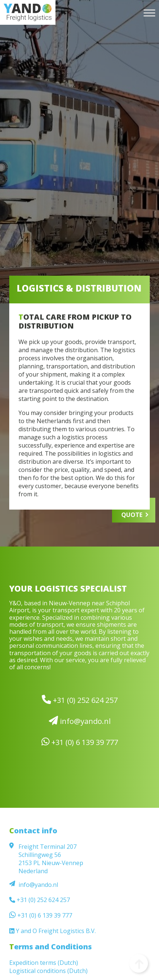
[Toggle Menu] (149, 13)
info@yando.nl (80, 721)
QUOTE (132, 515)
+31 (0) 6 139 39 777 (80, 742)
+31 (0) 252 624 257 (80, 700)
